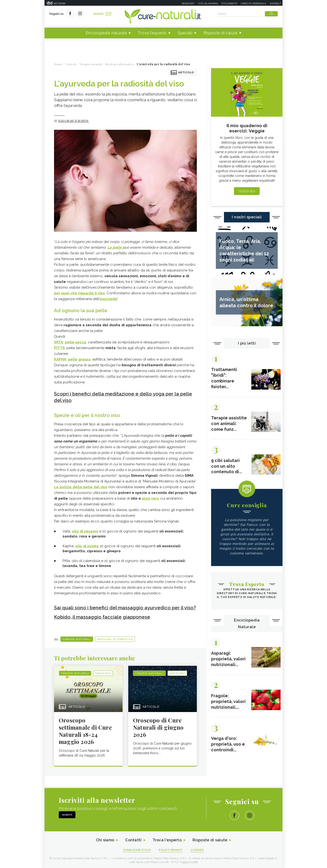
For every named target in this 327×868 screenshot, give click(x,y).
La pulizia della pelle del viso (81, 487)
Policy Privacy (171, 849)
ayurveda (108, 299)
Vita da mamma (208, 3)
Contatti (133, 839)
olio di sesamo (85, 531)
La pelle (114, 247)
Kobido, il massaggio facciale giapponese (102, 616)
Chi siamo (105, 839)
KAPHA (60, 359)
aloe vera (151, 498)
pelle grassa (79, 359)
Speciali (185, 33)
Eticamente (229, 3)
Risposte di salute (221, 33)
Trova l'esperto (152, 33)
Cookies (198, 849)
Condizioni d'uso (137, 849)
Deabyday (188, 3)
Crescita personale (254, 3)
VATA (59, 342)
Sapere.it (276, 3)
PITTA (59, 348)
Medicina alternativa (115, 638)
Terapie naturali (77, 638)
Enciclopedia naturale (106, 33)
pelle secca (75, 342)
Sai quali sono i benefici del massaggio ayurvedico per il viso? (125, 607)
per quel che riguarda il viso (79, 293)
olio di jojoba (87, 546)
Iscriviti (102, 14)
